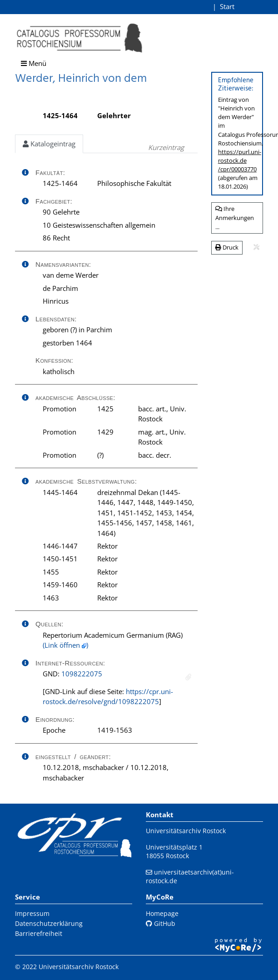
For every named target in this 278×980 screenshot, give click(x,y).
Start (227, 6)
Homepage (162, 913)
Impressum (32, 913)
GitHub (161, 923)
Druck (227, 247)
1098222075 (82, 674)
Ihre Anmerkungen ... (235, 217)
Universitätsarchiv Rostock (186, 831)
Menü (34, 63)
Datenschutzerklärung (49, 923)
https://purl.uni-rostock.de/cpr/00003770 (240, 160)
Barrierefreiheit (39, 933)
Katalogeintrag (49, 144)
